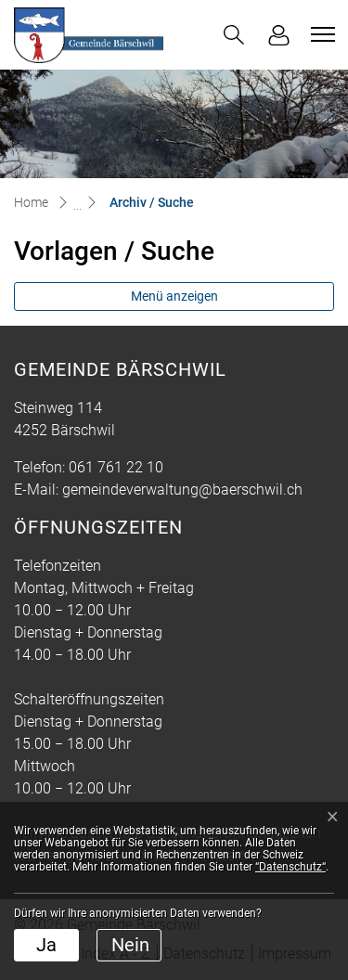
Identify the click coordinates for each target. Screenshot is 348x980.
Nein (130, 945)
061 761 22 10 (116, 467)
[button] (234, 35)
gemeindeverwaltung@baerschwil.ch (182, 490)
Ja (46, 945)
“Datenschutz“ (290, 867)
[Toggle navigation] (320, 34)
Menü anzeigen (174, 296)
